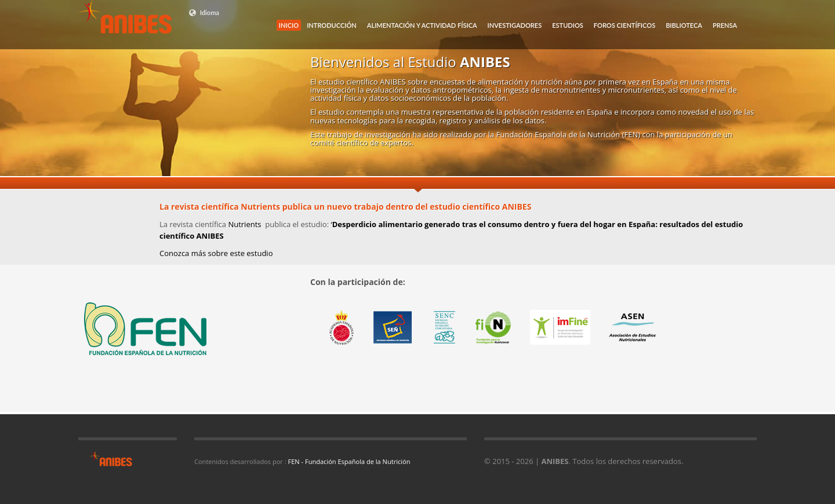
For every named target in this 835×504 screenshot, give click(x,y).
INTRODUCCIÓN (332, 25)
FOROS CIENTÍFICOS (625, 25)
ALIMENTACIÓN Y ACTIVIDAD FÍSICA (422, 25)
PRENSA (725, 25)
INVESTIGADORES (515, 25)
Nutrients (245, 224)
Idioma (204, 13)
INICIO (289, 25)
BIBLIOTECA (684, 25)
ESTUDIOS (568, 25)
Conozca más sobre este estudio (216, 253)
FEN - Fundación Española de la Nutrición (349, 461)
